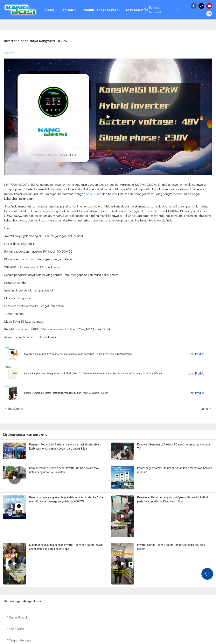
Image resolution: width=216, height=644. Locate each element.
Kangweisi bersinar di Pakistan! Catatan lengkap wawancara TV (174, 447)
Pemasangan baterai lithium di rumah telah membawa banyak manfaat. (175, 470)
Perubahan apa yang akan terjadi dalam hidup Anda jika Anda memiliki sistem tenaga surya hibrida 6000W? (66, 499)
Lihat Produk (196, 354)
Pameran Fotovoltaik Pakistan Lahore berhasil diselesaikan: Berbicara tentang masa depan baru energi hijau (65, 447)
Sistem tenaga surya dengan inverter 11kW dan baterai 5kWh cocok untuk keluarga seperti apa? (66, 547)
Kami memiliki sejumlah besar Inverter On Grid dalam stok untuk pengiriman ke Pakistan (64, 470)
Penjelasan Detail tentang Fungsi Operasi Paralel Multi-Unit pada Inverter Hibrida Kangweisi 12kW (173, 499)
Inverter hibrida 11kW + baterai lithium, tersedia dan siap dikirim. (171, 547)
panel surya (93, 194)
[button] (145, 10)
